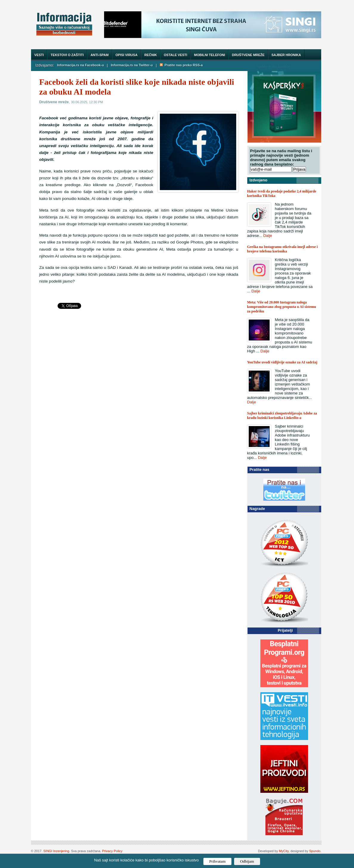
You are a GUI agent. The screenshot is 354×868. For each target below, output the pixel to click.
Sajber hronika (286, 55)
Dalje (268, 236)
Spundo (315, 851)
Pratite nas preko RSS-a (181, 65)
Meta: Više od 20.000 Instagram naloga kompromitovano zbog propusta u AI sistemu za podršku (282, 307)
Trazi (311, 66)
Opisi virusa (126, 55)
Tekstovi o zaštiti (67, 55)
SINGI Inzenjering (56, 851)
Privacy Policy (112, 851)
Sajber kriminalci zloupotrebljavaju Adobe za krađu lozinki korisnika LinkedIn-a (282, 416)
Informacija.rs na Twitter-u (132, 65)
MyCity (284, 851)
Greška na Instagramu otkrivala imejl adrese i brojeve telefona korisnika (283, 249)
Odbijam (247, 861)
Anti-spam (100, 55)
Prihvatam (218, 861)
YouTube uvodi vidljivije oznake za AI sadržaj (282, 362)
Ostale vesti (176, 55)
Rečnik (151, 55)
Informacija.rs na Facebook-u (80, 65)
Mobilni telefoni (210, 55)
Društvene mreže (248, 55)
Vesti (39, 55)
